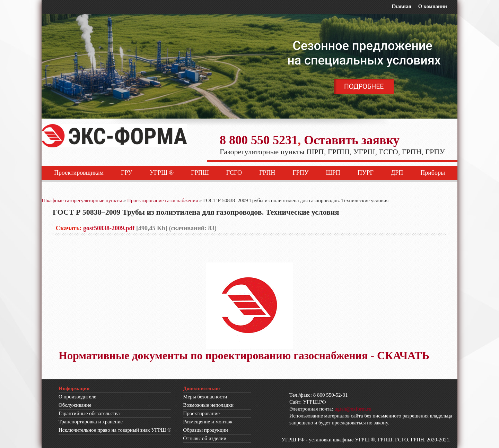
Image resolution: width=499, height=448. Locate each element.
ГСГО (234, 173)
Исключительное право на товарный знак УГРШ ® (115, 430)
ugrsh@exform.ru (353, 409)
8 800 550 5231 (259, 140)
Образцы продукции (205, 430)
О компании (433, 6)
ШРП (333, 173)
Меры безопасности (205, 397)
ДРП (397, 173)
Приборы (433, 173)
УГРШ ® (162, 173)
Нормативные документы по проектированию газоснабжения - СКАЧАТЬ (244, 355)
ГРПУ (300, 173)
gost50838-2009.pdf (109, 228)
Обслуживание (75, 405)
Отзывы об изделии (205, 438)
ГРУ (127, 173)
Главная (401, 6)
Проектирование (201, 413)
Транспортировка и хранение (91, 422)
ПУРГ (366, 173)
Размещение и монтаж (208, 422)
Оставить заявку (352, 140)
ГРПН (267, 173)
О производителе (77, 397)
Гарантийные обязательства (89, 413)
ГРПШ (200, 173)
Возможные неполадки (208, 405)
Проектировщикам (79, 173)
